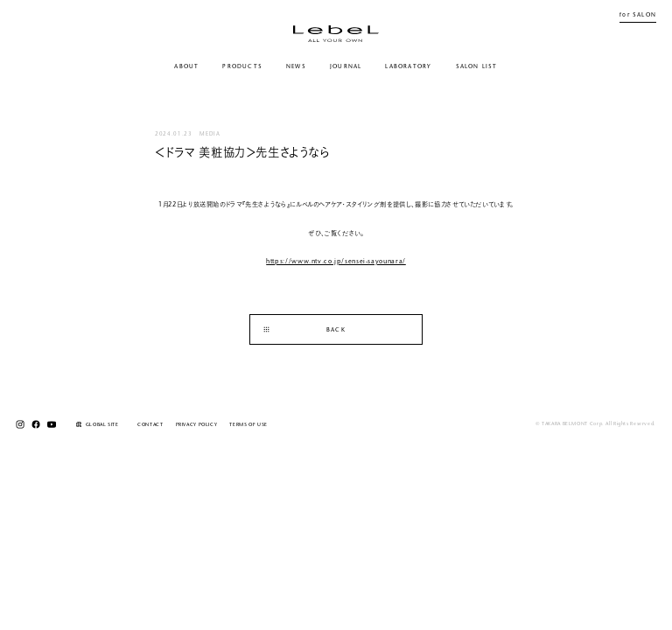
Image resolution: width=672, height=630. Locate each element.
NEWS (296, 67)
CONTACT (150, 425)
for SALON (638, 15)
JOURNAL (346, 67)
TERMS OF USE (248, 425)
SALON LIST (477, 67)
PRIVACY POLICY (197, 425)
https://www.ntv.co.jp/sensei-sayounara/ (336, 262)
